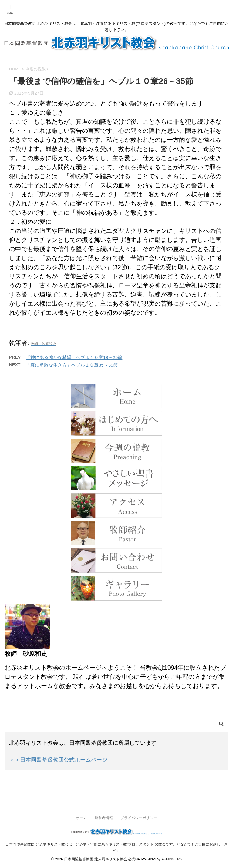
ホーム (82, 818)
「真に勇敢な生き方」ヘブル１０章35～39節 (72, 365)
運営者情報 (104, 818)
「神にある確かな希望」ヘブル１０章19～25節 (74, 357)
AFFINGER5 (172, 859)
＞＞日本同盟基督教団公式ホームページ (58, 760)
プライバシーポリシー (139, 818)
